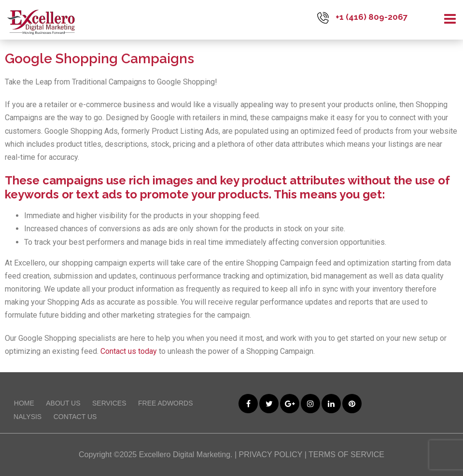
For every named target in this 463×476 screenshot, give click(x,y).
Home (24, 403)
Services (109, 403)
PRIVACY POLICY (271, 455)
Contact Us (75, 417)
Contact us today (129, 351)
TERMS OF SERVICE (346, 455)
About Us (63, 403)
